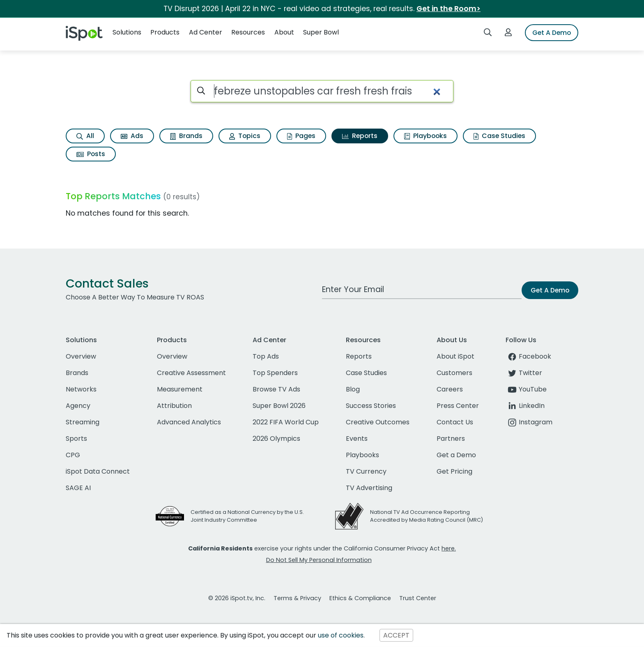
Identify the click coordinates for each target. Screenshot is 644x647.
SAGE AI (78, 488)
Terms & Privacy (297, 598)
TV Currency (366, 471)
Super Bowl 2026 (279, 406)
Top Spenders (275, 373)
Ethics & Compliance (360, 598)
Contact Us (455, 422)
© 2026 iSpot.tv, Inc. (237, 598)
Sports (76, 439)
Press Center (458, 406)
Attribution (174, 406)
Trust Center (418, 598)
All (85, 136)
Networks (81, 389)
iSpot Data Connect (98, 471)
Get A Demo (552, 33)
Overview (81, 356)
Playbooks (425, 136)
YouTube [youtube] (526, 389)
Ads (132, 136)
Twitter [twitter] (524, 373)
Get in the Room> (448, 9)
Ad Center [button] (206, 32)
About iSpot (455, 356)
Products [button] (165, 32)
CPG (73, 455)
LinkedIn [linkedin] (525, 406)
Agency (78, 406)
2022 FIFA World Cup (286, 422)
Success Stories (371, 406)
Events (357, 439)
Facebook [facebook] (528, 356)
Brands (186, 136)
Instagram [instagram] (529, 422)
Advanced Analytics (189, 422)
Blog (353, 389)
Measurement (180, 389)
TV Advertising (369, 488)
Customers (454, 373)
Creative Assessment (191, 373)
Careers (450, 389)
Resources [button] (248, 32)
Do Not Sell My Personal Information (319, 560)
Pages (301, 136)
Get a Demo (456, 455)
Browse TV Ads (276, 389)
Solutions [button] (127, 32)
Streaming (83, 422)
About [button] (284, 32)
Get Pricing (454, 471)
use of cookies (341, 635)
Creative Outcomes (378, 422)
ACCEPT (396, 635)
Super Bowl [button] (321, 32)
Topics (245, 136)
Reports (360, 136)
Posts (91, 154)
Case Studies (499, 136)
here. (449, 548)
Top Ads (266, 356)
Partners (451, 439)
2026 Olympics (276, 439)
